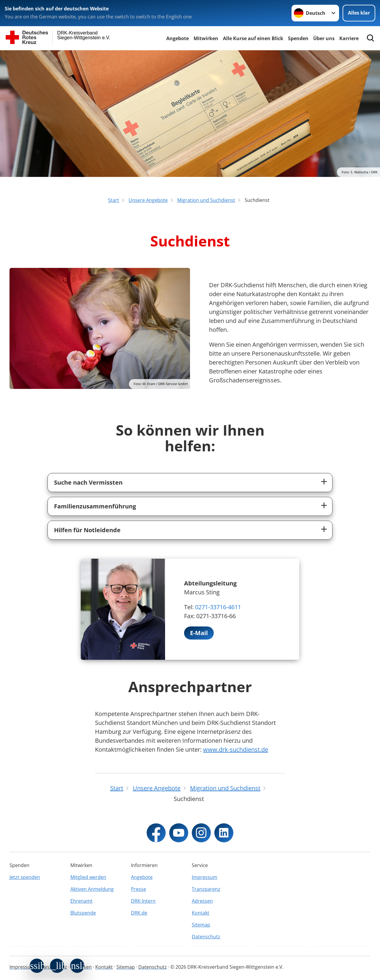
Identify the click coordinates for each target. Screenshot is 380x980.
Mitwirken (206, 38)
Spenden (298, 38)
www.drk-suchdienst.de (236, 749)
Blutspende (83, 913)
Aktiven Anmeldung (92, 889)
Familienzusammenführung (95, 506)
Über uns (324, 38)
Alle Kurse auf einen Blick (253, 38)
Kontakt (201, 913)
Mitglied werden (88, 877)
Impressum (205, 877)
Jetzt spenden (25, 877)
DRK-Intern (143, 901)
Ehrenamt (81, 901)
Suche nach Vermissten (88, 482)
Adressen (202, 901)
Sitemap (201, 925)
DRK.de (139, 913)
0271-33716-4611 (218, 607)
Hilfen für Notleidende (87, 530)
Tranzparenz (206, 889)
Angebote (178, 38)
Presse (138, 889)
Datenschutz (206, 937)
